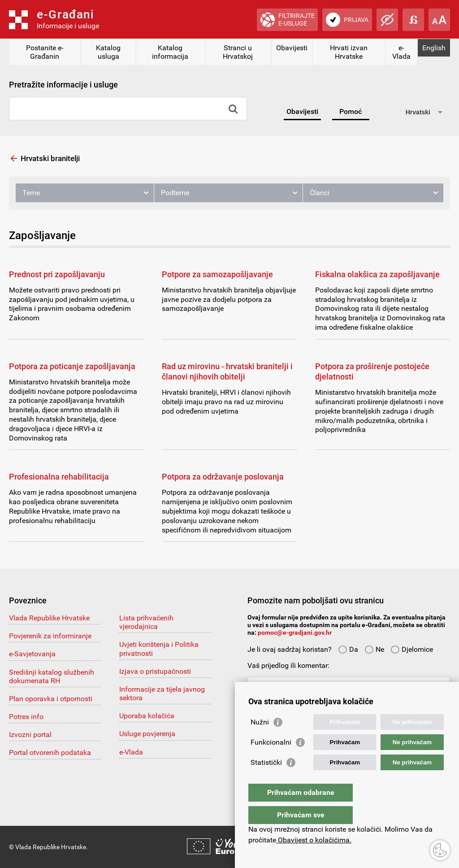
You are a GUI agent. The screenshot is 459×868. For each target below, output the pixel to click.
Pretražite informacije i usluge (63, 85)
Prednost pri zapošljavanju (57, 274)
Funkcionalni (271, 760)
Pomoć (351, 111)
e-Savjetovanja (32, 654)
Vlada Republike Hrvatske (49, 618)
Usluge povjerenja (147, 734)
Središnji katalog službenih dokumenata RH (52, 676)
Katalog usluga (108, 52)
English (434, 48)
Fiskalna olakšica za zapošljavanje (377, 274)
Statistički (266, 780)
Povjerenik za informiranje (50, 636)
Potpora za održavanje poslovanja (223, 477)
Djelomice (412, 649)
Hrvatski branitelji (50, 158)
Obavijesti (292, 48)
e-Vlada (401, 52)
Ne (374, 649)
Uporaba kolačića (147, 716)
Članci (320, 193)
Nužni (260, 740)
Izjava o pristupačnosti (155, 671)
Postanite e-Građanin (45, 52)
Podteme (175, 193)
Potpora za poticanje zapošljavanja (72, 366)
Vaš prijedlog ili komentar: (288, 665)
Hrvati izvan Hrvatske (349, 52)
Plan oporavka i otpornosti (51, 699)
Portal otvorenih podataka (50, 752)
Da (348, 649)
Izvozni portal (30, 735)
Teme (31, 193)
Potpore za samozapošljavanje (217, 274)
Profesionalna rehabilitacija (59, 477)
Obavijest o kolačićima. (314, 840)
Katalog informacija (170, 52)
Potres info (26, 717)
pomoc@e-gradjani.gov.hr (295, 632)
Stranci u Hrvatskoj (238, 52)
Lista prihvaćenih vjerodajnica (146, 622)
